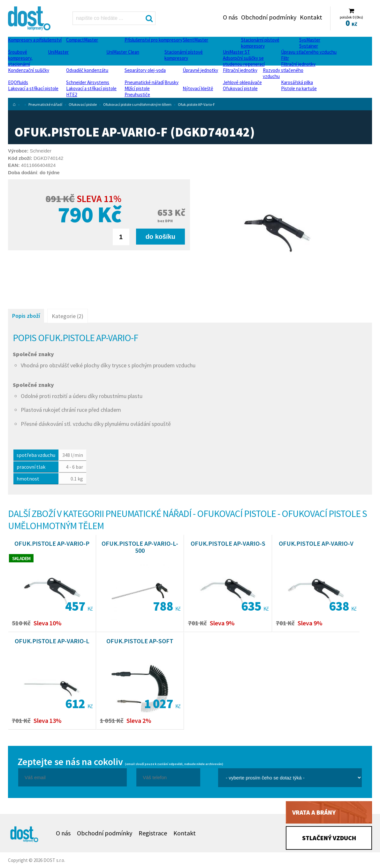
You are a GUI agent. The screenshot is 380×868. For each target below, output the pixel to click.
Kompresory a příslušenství (35, 40)
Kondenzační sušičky (29, 70)
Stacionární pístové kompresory (260, 43)
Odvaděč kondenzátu (87, 70)
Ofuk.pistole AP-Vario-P (52, 543)
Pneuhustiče (137, 94)
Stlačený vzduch (329, 838)
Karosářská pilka (297, 82)
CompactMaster (82, 40)
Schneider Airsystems (88, 82)
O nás (230, 17)
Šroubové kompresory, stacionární (20, 58)
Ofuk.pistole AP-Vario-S (228, 543)
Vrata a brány (314, 812)
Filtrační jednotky (298, 64)
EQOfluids (18, 82)
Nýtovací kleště (198, 88)
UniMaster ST (236, 52)
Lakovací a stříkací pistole (33, 88)
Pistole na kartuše (299, 88)
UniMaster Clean (123, 52)
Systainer (309, 46)
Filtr (285, 58)
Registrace (153, 833)
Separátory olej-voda (145, 70)
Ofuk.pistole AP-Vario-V (316, 543)
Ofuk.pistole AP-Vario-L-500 (140, 547)
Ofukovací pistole (240, 88)
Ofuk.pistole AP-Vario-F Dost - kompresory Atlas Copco (30, 18)
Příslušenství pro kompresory (153, 40)
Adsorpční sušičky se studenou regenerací (244, 61)
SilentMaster (195, 40)
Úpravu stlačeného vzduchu (309, 52)
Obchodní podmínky (269, 17)
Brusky (171, 82)
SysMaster (310, 40)
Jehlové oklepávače (242, 82)
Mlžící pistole (137, 88)
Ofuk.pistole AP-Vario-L (52, 641)
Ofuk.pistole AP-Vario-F (196, 104)
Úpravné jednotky (200, 70)
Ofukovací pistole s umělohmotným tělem (137, 104)
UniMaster (58, 52)
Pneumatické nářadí (144, 82)
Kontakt (311, 17)
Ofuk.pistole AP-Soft (140, 641)
